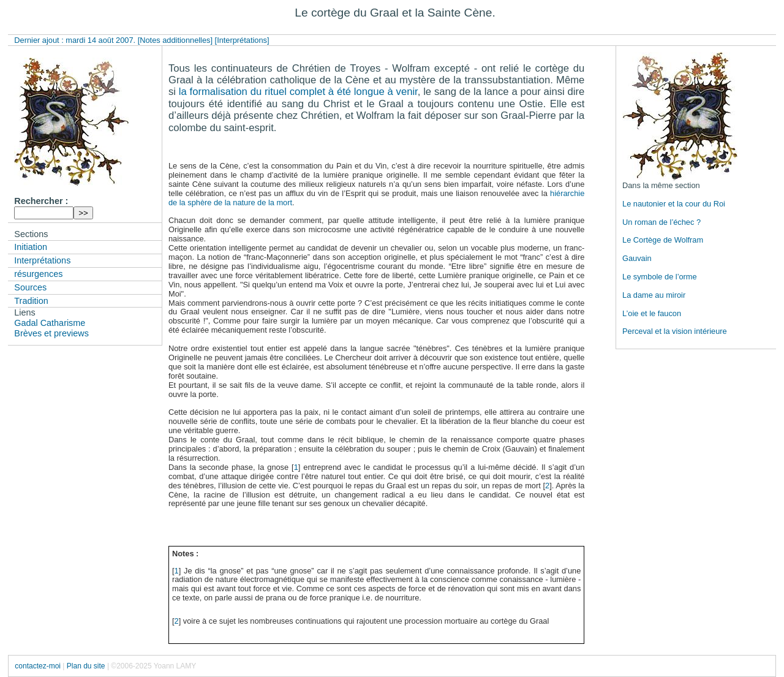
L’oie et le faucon (652, 313)
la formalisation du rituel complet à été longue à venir (298, 92)
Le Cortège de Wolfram (663, 240)
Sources (30, 287)
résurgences (38, 274)
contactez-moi (38, 666)
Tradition (31, 301)
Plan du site (86, 666)
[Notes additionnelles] (175, 40)
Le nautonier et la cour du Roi (674, 204)
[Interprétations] (242, 40)
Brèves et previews (51, 333)
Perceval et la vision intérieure (675, 331)
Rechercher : (41, 201)
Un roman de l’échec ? (661, 222)
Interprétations (42, 260)
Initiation (31, 247)
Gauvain (637, 258)
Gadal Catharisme (50, 323)
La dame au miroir (654, 295)
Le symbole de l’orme (660, 277)
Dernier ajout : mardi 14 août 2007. (76, 40)
